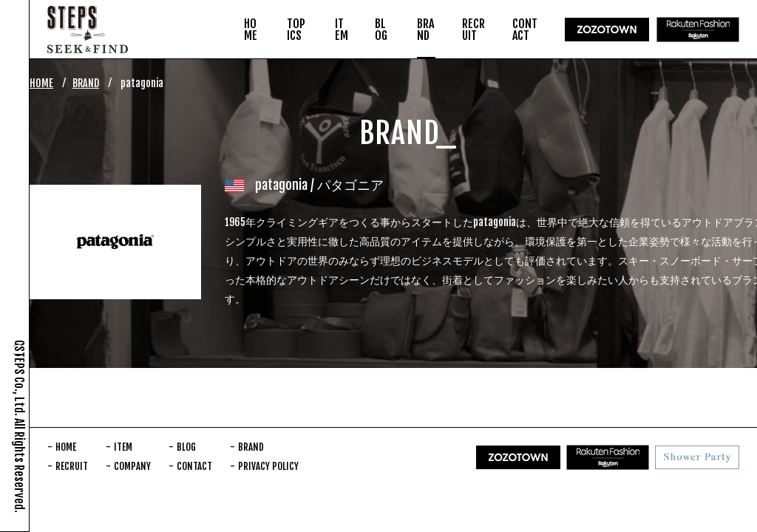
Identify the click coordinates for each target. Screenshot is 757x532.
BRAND (86, 83)
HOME (41, 83)
